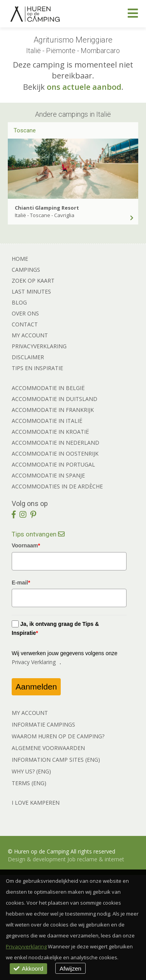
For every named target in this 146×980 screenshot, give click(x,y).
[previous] (15, 153)
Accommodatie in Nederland (55, 443)
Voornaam (26, 545)
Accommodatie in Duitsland (55, 399)
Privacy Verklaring (34, 662)
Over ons (25, 313)
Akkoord (28, 969)
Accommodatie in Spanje (48, 475)
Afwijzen (70, 968)
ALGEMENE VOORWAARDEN (48, 748)
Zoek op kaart (33, 281)
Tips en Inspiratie (37, 368)
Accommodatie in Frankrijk (53, 410)
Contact (25, 324)
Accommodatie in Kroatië (50, 432)
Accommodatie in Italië (47, 421)
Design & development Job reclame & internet (66, 859)
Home (20, 259)
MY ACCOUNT (30, 713)
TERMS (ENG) (29, 783)
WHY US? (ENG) (31, 771)
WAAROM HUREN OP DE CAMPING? (58, 736)
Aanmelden (36, 687)
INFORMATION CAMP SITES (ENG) (56, 760)
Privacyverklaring (39, 346)
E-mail (21, 583)
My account (30, 335)
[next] (131, 153)
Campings (26, 270)
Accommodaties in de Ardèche (57, 486)
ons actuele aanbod (84, 87)
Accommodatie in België (48, 388)
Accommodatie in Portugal (53, 464)
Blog (19, 302)
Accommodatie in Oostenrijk (55, 453)
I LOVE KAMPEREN (36, 803)
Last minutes (31, 291)
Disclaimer (28, 357)
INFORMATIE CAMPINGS (43, 724)
